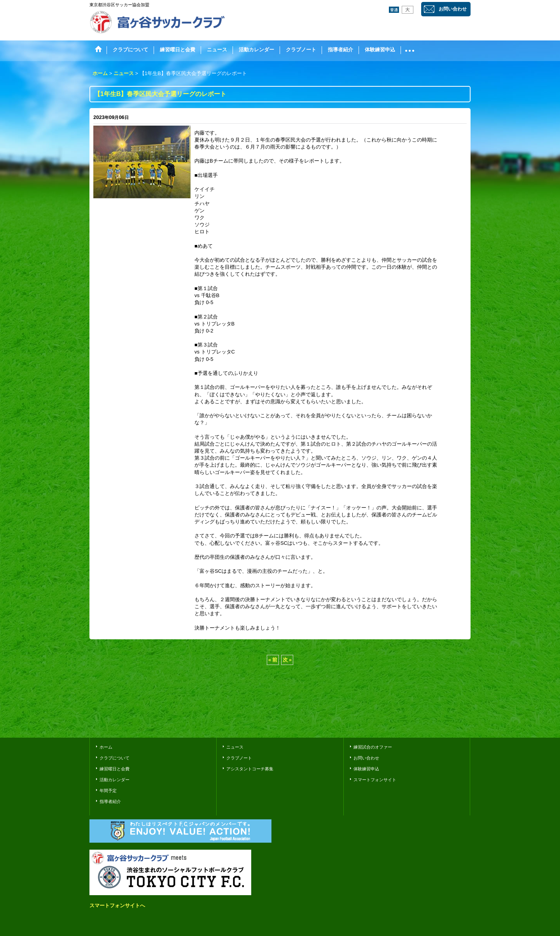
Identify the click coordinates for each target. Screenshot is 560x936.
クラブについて (115, 758)
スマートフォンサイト (375, 780)
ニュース (235, 747)
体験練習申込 (366, 769)
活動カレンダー (115, 780)
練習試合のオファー (373, 747)
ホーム (106, 747)
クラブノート (239, 758)
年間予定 (108, 791)
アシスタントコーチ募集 (250, 769)
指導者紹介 (110, 801)
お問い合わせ (453, 9)
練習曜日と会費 (115, 769)
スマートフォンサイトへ (117, 905)
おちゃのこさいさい (448, 721)
